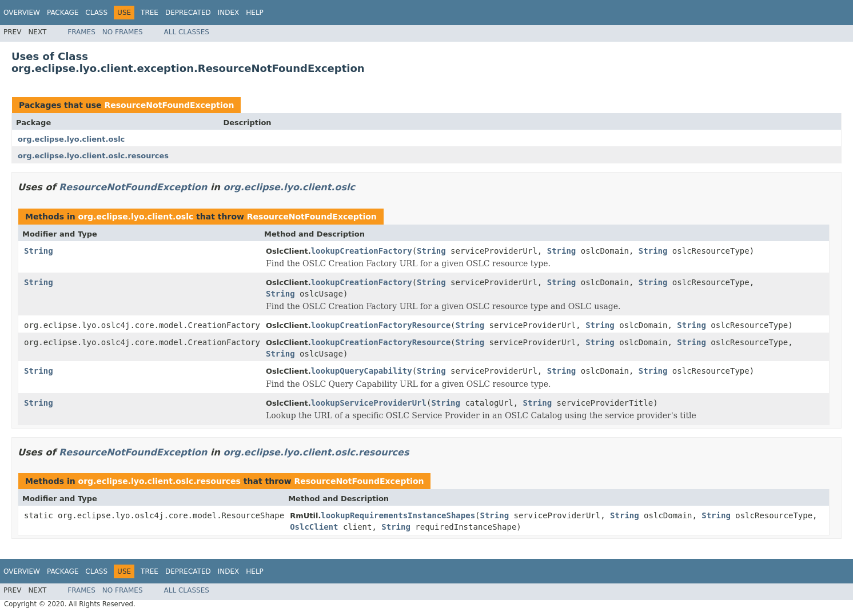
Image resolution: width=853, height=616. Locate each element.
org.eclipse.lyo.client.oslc (71, 139)
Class (96, 13)
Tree (150, 13)
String (39, 251)
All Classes (187, 32)
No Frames (123, 32)
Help (255, 13)
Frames (81, 32)
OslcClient (314, 527)
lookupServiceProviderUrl (369, 403)
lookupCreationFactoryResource (381, 325)
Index (229, 13)
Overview (22, 13)
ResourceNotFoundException (169, 105)
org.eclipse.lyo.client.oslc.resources (93, 156)
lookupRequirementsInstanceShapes (398, 515)
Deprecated (188, 13)
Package (63, 13)
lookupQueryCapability (362, 371)
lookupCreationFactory (362, 251)
